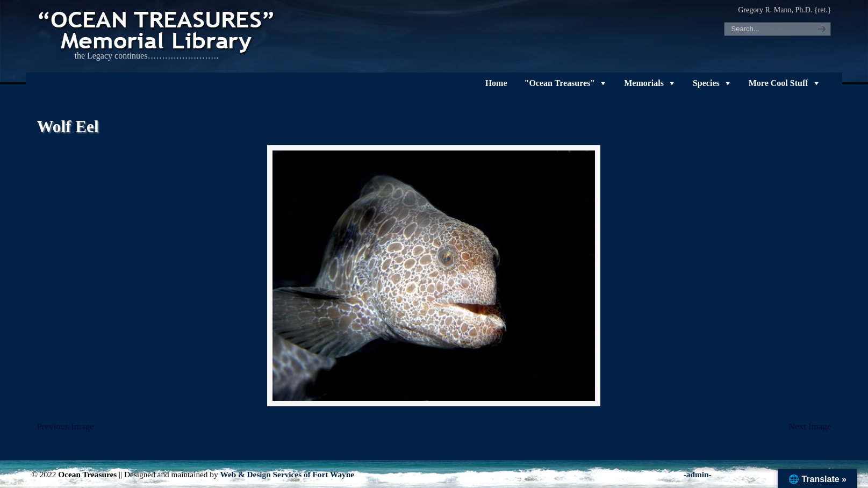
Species (706, 83)
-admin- (698, 474)
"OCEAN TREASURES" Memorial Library (157, 30)
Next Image (810, 426)
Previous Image (65, 426)
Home (496, 83)
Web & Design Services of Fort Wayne (287, 474)
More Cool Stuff (779, 83)
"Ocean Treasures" (560, 83)
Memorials (644, 83)
